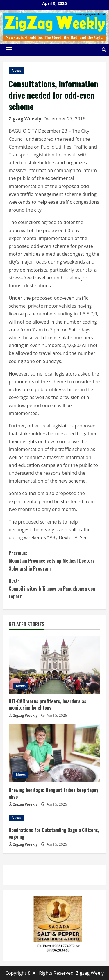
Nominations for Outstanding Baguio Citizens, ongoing (54, 833)
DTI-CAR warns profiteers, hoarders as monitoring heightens (48, 704)
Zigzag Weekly (25, 119)
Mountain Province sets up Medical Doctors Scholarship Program (54, 561)
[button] (9, 50)
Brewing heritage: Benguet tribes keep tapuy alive (53, 793)
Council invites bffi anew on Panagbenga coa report (54, 588)
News (16, 70)
